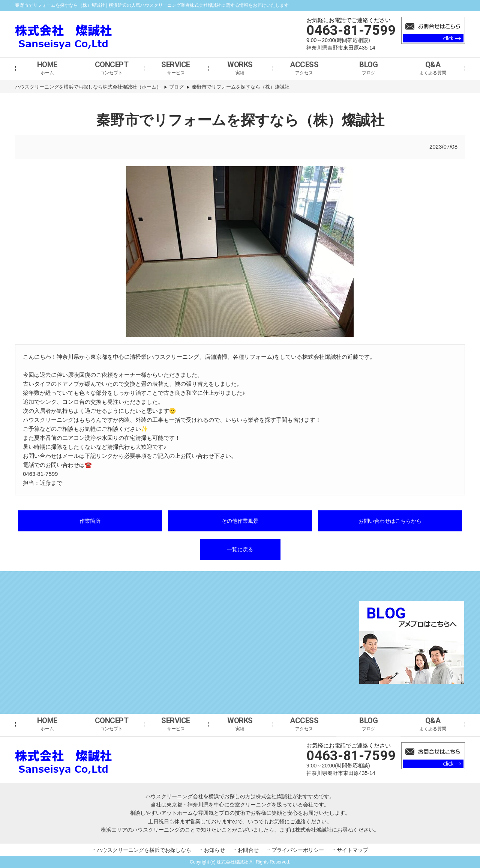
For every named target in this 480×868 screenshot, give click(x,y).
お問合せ (248, 850)
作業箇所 (90, 521)
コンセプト (112, 68)
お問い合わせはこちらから (390, 521)
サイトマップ (352, 850)
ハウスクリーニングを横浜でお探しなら (144, 850)
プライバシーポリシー (298, 850)
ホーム (47, 68)
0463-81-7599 (351, 30)
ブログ (368, 68)
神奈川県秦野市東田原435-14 (341, 48)
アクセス (304, 68)
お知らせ (214, 850)
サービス (176, 68)
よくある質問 (433, 68)
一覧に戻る (240, 549)
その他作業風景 (240, 521)
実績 (240, 68)
